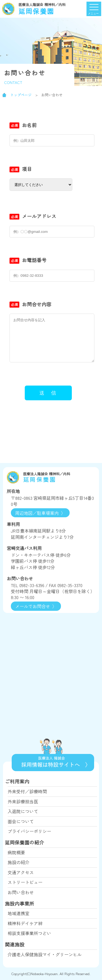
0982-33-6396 (32, 585)
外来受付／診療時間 (27, 791)
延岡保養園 (53, 9)
